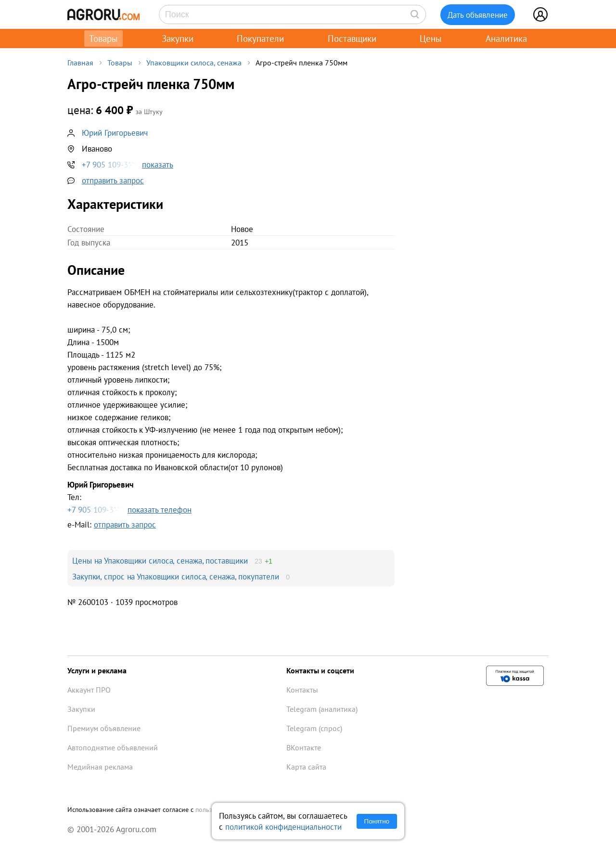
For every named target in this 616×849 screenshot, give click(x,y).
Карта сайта (306, 767)
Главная (80, 63)
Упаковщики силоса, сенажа (194, 63)
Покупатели (260, 39)
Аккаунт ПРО (89, 690)
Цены (431, 39)
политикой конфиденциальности (283, 827)
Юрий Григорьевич (115, 133)
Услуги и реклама (97, 670)
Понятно (377, 821)
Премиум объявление (104, 728)
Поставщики (352, 39)
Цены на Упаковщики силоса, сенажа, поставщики (160, 560)
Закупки (178, 39)
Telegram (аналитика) (322, 709)
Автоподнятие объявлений (113, 747)
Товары (103, 39)
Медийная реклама (100, 767)
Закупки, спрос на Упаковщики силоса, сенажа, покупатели (176, 576)
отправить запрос (113, 180)
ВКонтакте (304, 747)
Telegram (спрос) (314, 728)
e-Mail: (112, 524)
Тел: (231, 497)
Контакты (302, 690)
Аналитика (506, 39)
